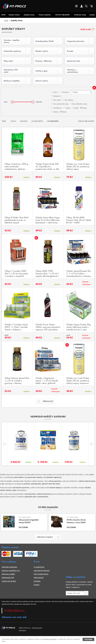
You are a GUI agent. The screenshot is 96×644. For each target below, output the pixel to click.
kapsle (76, 108)
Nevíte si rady (86, 29)
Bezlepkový (58, 108)
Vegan (68, 108)
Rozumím (88, 639)
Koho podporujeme (41, 574)
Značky (92, 15)
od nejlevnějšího (37, 121)
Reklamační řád (8, 578)
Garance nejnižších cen (11, 571)
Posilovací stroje (80, 15)
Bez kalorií (57, 100)
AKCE (3, 15)
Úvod (6, 20)
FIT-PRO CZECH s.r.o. (15, 611)
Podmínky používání (49, 639)
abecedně (24, 121)
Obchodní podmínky (9, 567)
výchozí (13, 121)
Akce (56, 92)
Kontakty (37, 581)
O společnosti (39, 567)
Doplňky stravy (29, 15)
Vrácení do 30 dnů (9, 581)
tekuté (64, 112)
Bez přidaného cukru (80, 104)
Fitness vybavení (45, 15)
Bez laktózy (69, 100)
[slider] (12, 102)
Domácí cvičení (14, 15)
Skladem (58, 96)
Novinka (66, 92)
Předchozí (47, 401)
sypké (85, 108)
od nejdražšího (53, 121)
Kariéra (36, 585)
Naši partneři (39, 578)
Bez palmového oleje (61, 104)
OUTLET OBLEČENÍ (62, 15)
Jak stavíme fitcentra (42, 571)
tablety (56, 112)
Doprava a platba (8, 574)
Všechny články (46, 537)
